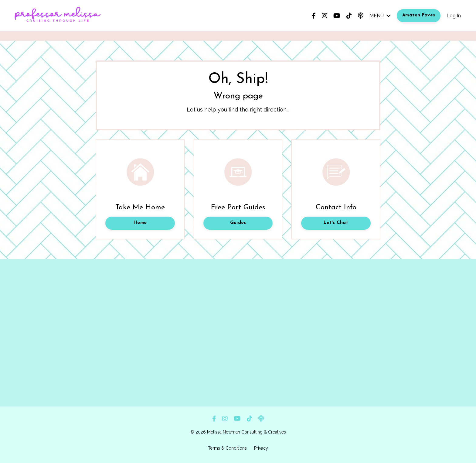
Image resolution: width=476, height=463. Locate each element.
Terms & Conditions (227, 448)
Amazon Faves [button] (419, 15)
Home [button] (140, 223)
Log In (454, 16)
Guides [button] (238, 223)
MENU (380, 16)
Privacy (261, 448)
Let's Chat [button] (336, 223)
